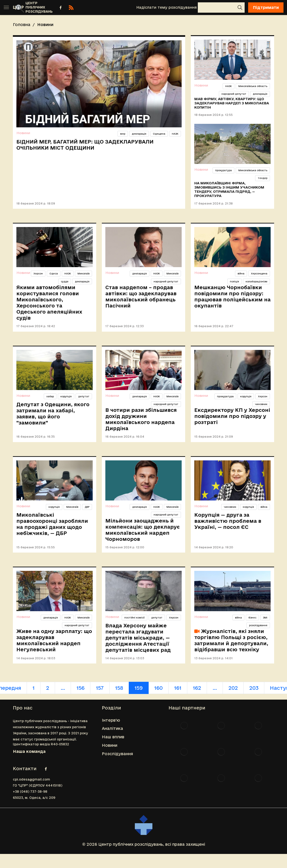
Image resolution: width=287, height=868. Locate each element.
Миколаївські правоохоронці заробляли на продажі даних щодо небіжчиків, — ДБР (52, 524)
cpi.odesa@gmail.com (31, 779)
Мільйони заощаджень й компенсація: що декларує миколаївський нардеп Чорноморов (143, 530)
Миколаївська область (253, 86)
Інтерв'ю (111, 720)
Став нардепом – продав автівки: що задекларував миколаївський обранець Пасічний (141, 296)
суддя (65, 281)
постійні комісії (134, 618)
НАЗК (175, 134)
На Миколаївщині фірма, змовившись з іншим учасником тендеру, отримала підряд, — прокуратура (229, 190)
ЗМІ (265, 618)
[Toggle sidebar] (6, 8)
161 (178, 688)
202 (233, 688)
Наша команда (29, 751)
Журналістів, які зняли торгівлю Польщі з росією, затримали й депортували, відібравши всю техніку (231, 640)
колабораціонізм (256, 281)
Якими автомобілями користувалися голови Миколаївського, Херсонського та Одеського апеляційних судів (49, 303)
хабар (50, 396)
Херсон (38, 273)
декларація (139, 134)
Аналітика (112, 728)
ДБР (87, 507)
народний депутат (234, 94)
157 (100, 688)
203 (254, 688)
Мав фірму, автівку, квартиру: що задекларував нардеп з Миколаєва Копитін (232, 103)
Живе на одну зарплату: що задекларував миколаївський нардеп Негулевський (54, 640)
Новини (23, 133)
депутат (84, 396)
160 (158, 688)
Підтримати (266, 7)
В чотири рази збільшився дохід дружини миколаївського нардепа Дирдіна (141, 419)
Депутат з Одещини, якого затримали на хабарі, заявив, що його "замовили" (53, 413)
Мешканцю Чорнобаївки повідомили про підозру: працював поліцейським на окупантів (232, 296)
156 (81, 688)
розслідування (258, 625)
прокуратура (223, 170)
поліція (234, 281)
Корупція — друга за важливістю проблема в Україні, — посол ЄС (228, 521)
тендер (263, 178)
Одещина (159, 134)
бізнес (252, 618)
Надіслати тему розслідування (166, 7)
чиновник (261, 404)
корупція (66, 396)
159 (139, 688)
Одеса (54, 273)
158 (119, 688)
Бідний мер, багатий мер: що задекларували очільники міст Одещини (85, 145)
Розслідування (117, 754)
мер (123, 134)
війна (241, 273)
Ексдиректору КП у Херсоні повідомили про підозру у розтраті (232, 416)
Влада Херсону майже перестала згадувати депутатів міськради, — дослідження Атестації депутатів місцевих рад (138, 638)
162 (197, 688)
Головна (22, 25)
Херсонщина (259, 273)
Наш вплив (113, 737)
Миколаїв (83, 273)
